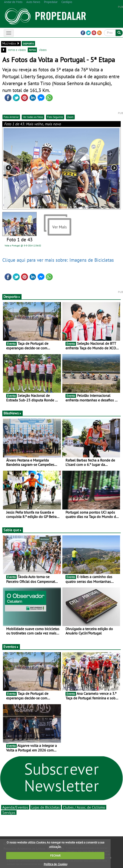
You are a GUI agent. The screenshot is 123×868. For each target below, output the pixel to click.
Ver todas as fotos (33, 117)
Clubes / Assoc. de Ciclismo (84, 807)
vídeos (43, 50)
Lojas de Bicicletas (46, 807)
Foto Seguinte (55, 117)
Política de (55, 864)
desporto (28, 43)
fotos (32, 50)
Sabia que (13, 530)
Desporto (12, 297)
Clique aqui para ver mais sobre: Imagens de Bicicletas (58, 260)
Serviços (9, 812)
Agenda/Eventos (15, 807)
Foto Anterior (11, 117)
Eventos (11, 647)
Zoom (70, 117)
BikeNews (12, 413)
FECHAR (55, 855)
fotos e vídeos (17, 50)
